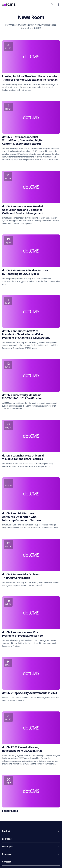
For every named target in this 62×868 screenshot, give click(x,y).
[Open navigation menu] (58, 5)
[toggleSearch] (52, 5)
